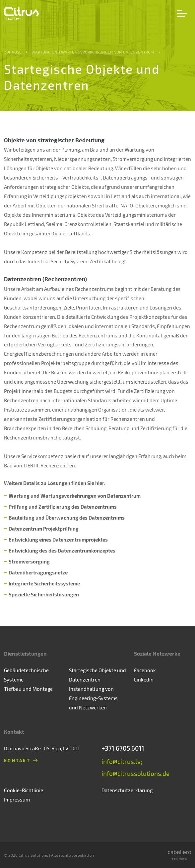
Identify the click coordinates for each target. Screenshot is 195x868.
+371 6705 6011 (123, 748)
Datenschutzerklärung (127, 790)
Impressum (17, 800)
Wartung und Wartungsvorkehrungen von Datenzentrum (93, 52)
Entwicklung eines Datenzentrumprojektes (58, 540)
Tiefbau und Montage (28, 689)
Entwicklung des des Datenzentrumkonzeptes (62, 551)
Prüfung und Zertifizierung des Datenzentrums (63, 507)
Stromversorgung (29, 561)
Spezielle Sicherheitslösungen (44, 594)
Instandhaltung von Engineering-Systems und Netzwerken (93, 698)
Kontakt (17, 760)
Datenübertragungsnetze (38, 572)
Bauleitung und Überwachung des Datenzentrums (67, 518)
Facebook (145, 670)
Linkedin (144, 680)
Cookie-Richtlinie (24, 790)
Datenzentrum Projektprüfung (44, 529)
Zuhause (13, 52)
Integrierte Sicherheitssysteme (44, 583)
